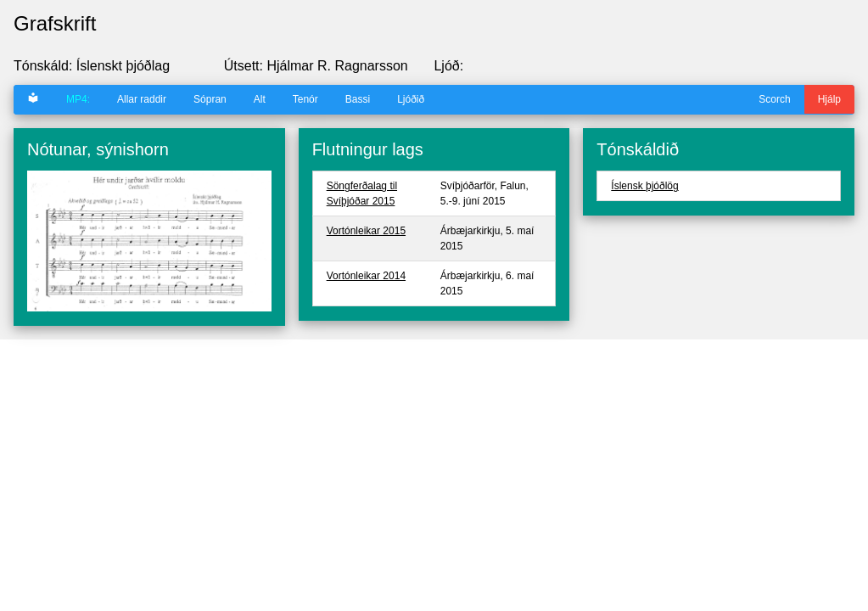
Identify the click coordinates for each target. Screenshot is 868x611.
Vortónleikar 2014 (366, 276)
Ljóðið (411, 99)
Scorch (774, 99)
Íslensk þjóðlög (644, 186)
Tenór (305, 99)
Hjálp (829, 99)
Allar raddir (142, 99)
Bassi (358, 99)
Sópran (210, 99)
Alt (260, 99)
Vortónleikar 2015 (366, 231)
